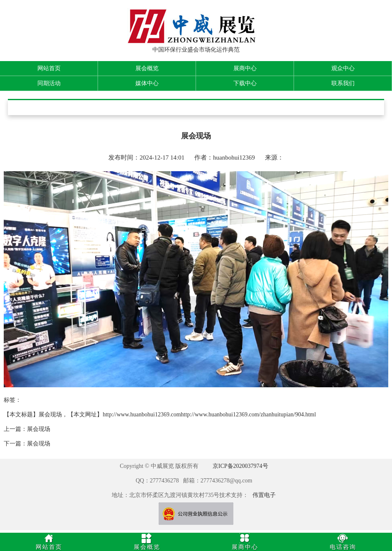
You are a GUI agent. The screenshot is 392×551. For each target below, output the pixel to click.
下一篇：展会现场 (27, 444)
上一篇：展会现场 (27, 429)
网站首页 (49, 68)
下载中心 (245, 83)
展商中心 (245, 68)
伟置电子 (264, 495)
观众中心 (343, 68)
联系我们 (343, 83)
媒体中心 (147, 83)
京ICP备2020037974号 (240, 466)
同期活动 (49, 83)
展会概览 (147, 68)
